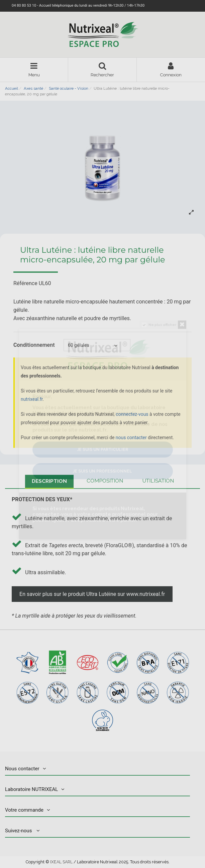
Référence (25, 284)
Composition (105, 481)
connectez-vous (132, 414)
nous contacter (131, 438)
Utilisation (158, 481)
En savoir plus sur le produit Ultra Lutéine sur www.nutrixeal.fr (92, 594)
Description (49, 481)
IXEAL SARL (61, 862)
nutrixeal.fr (32, 399)
